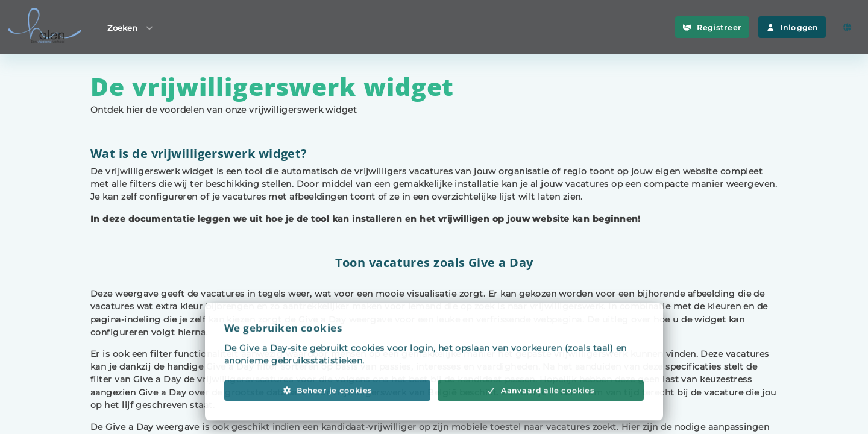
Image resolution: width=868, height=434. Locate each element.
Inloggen (792, 27)
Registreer (712, 27)
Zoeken (131, 27)
